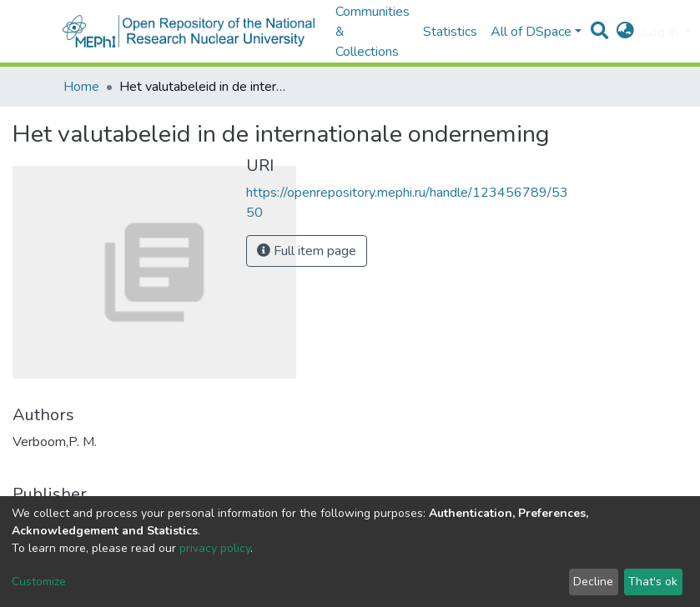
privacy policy (215, 548)
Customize (39, 582)
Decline (593, 582)
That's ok (653, 582)
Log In (662, 32)
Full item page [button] (307, 251)
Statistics (450, 32)
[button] (625, 32)
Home (81, 87)
